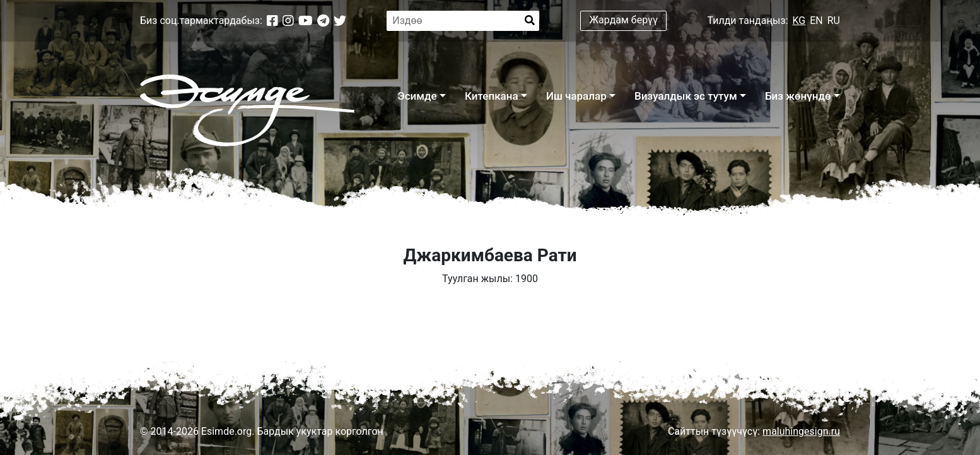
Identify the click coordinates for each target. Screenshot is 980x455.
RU (834, 21)
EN (816, 21)
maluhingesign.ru (801, 431)
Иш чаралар (576, 96)
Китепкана (492, 96)
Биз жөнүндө (798, 96)
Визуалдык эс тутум (686, 96)
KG (799, 21)
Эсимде (417, 96)
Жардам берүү (624, 20)
